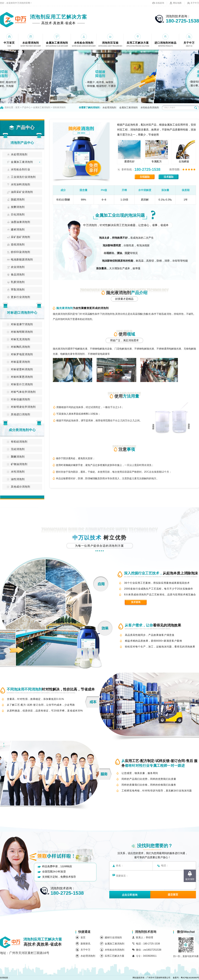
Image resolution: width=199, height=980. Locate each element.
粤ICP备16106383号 (190, 978)
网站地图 (177, 3)
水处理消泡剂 (109, 107)
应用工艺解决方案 (115, 956)
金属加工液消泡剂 (42, 107)
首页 (17, 107)
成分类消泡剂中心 (22, 430)
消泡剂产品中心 (22, 143)
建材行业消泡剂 (113, 937)
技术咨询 (136, 602)
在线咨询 (160, 3)
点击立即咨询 (130, 895)
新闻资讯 (85, 944)
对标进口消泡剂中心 (22, 313)
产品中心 (26, 107)
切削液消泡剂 (59, 107)
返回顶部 (190, 879)
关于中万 (195, 3)
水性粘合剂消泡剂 (150, 107)
